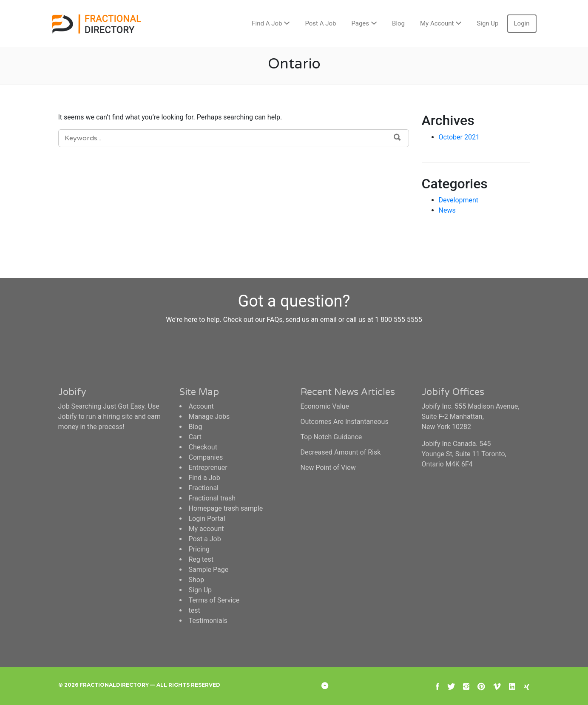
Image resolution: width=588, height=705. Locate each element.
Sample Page (209, 570)
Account (201, 406)
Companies (206, 457)
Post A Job (320, 23)
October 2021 (459, 137)
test (195, 610)
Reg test (201, 559)
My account (206, 529)
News (447, 210)
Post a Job (205, 539)
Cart (195, 437)
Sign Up (487, 23)
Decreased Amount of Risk (341, 452)
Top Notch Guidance (331, 437)
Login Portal (207, 519)
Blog (398, 23)
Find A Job (267, 23)
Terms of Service (214, 600)
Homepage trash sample (226, 508)
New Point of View (328, 468)
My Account (437, 23)
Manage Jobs (209, 416)
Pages (360, 23)
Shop (196, 580)
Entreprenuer (208, 468)
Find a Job (205, 478)
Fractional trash (212, 498)
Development (459, 200)
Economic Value (325, 406)
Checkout (203, 447)
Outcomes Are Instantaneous (345, 422)
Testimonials (208, 621)
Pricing (199, 549)
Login (522, 23)
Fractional (204, 488)
